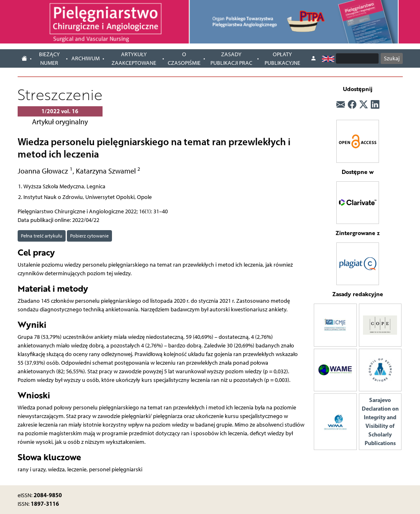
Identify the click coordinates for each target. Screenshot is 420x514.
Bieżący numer (49, 59)
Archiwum (86, 58)
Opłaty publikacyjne (282, 59)
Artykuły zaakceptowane (134, 59)
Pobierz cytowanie (89, 236)
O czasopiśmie (184, 59)
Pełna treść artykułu (42, 236)
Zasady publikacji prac (231, 59)
